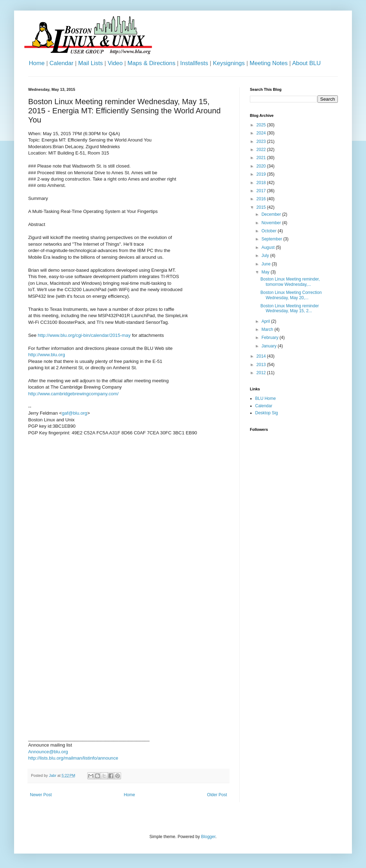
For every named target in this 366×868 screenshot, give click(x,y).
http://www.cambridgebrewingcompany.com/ (73, 394)
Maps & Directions (151, 63)
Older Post (217, 795)
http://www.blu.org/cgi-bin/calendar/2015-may (84, 335)
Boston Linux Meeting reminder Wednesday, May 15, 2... (290, 308)
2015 (262, 207)
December (272, 214)
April (266, 321)
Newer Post (41, 795)
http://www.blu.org (47, 355)
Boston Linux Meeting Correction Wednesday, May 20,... (291, 295)
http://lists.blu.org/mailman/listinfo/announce (73, 758)
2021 (262, 158)
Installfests (194, 63)
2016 (262, 199)
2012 (262, 373)
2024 (262, 133)
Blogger (208, 837)
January (270, 346)
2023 (262, 141)
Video (115, 63)
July (266, 256)
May (266, 272)
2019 (262, 174)
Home (37, 63)
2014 (262, 356)
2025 (262, 125)
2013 (262, 365)
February (270, 338)
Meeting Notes (269, 63)
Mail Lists (90, 63)
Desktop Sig (267, 413)
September (272, 239)
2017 (262, 191)
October (270, 231)
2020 (262, 166)
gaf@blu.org (75, 413)
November (272, 223)
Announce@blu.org (48, 752)
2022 (262, 150)
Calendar (61, 63)
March (268, 329)
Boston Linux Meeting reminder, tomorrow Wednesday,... (290, 282)
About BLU (306, 63)
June (267, 264)
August (269, 247)
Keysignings (229, 63)
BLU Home (266, 398)
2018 (262, 183)
